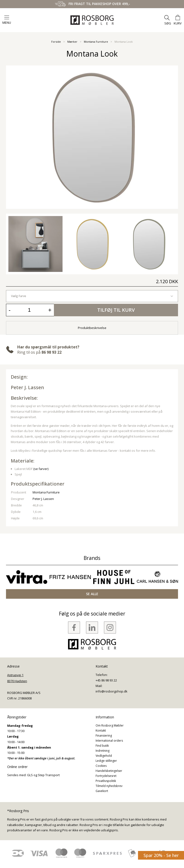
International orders (109, 741)
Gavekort (102, 791)
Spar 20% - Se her (161, 855)
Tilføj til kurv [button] (116, 310)
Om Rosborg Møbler (110, 725)
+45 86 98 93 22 (106, 680)
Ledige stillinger (106, 761)
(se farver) (41, 469)
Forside (56, 42)
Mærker (72, 42)
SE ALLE (92, 594)
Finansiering (104, 736)
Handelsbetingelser (109, 771)
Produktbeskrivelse (92, 328)
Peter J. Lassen (27, 387)
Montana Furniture (96, 42)
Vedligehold (104, 756)
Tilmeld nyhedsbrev (109, 786)
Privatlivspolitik (106, 781)
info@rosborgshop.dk (112, 691)
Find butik (102, 746)
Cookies (101, 766)
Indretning (103, 751)
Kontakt (101, 730)
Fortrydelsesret (106, 776)
